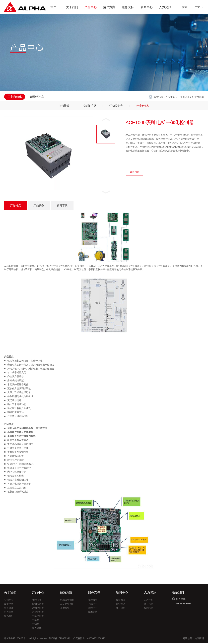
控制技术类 (89, 107)
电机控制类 (38, 617)
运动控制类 (116, 107)
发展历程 (9, 605)
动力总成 (37, 629)
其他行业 (65, 609)
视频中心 (93, 609)
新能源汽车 (37, 97)
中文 (197, 7)
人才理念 (149, 601)
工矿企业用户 (67, 605)
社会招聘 (149, 605)
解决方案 (109, 7)
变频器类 (64, 107)
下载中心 (93, 605)
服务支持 (128, 7)
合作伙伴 (9, 613)
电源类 (36, 625)
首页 (53, 7)
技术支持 (93, 613)
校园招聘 (149, 609)
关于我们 (72, 7)
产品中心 (91, 7)
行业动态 (121, 605)
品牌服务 (93, 601)
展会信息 (121, 609)
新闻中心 (147, 7)
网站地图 (187, 639)
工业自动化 (184, 97)
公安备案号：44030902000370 (89, 639)
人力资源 (165, 7)
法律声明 (199, 639)
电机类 (36, 621)
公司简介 (9, 601)
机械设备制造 (67, 601)
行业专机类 (143, 107)
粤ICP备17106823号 (15, 639)
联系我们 (9, 617)
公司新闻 (121, 601)
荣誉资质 (9, 609)
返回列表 (134, 173)
